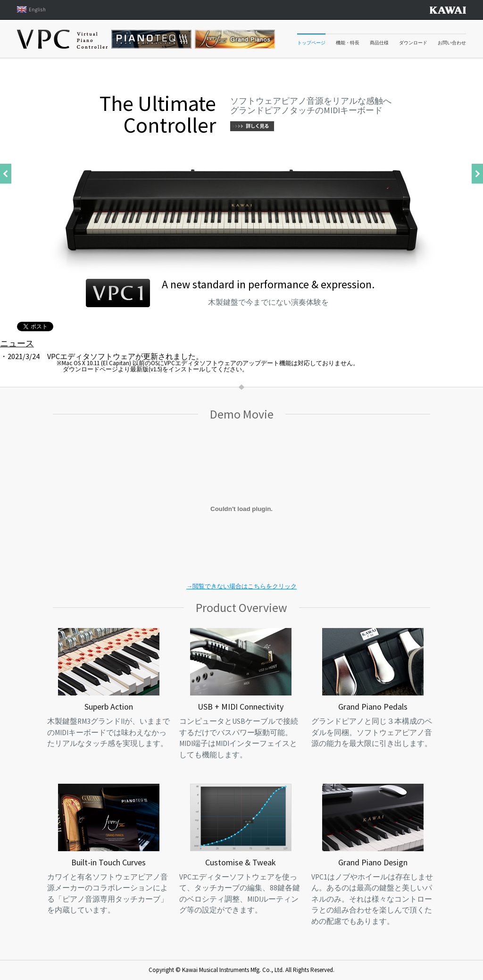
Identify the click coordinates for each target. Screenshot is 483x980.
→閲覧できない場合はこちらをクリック (241, 586)
